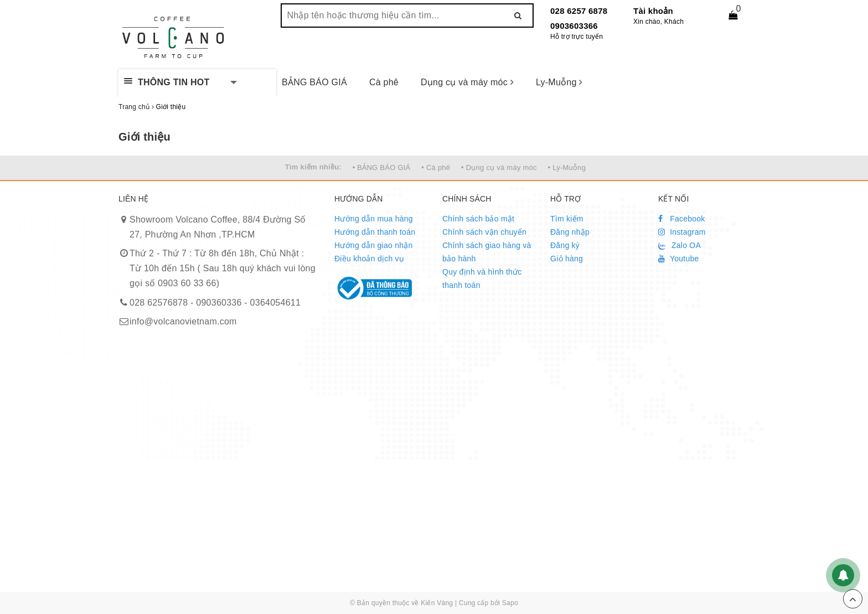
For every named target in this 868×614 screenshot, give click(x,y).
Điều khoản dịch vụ (369, 259)
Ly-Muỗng (559, 82)
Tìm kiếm (567, 219)
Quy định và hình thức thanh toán (482, 278)
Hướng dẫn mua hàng (374, 219)
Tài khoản (653, 11)
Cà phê (384, 82)
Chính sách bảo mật (478, 219)
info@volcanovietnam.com (183, 321)
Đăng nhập (570, 232)
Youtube (679, 259)
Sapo (510, 603)
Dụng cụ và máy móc (467, 82)
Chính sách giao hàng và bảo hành (487, 252)
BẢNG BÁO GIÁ (314, 82)
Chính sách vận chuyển (484, 232)
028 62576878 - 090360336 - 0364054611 (215, 303)
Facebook (682, 219)
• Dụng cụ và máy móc (499, 167)
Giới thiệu (144, 137)
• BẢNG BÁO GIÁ (382, 167)
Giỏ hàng (567, 259)
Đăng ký (565, 245)
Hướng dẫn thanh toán (375, 232)
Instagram (682, 232)
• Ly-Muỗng (567, 167)
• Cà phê (436, 167)
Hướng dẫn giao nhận (374, 245)
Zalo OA (680, 245)
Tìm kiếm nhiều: (313, 167)
